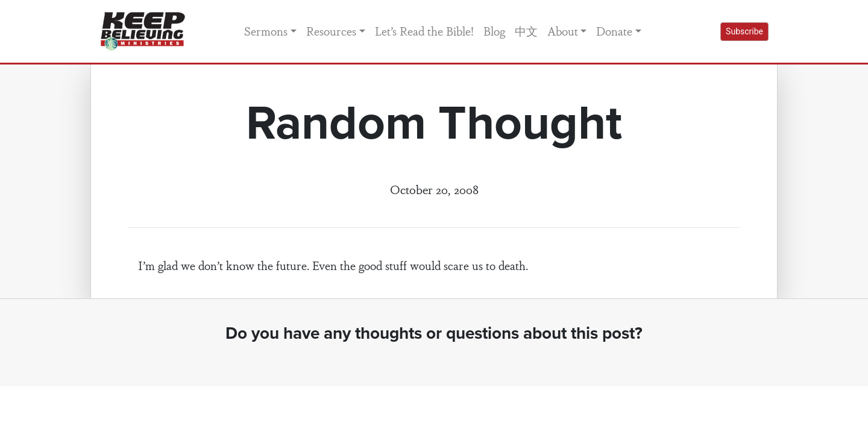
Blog (494, 31)
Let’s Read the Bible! (424, 31)
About (563, 31)
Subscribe (744, 31)
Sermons (266, 31)
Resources (331, 31)
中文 (526, 31)
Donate (614, 31)
